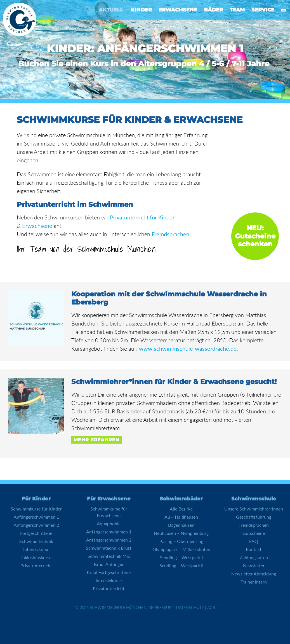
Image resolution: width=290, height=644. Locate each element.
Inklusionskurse (36, 557)
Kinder (141, 10)
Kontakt (254, 549)
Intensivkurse (36, 549)
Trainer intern (254, 582)
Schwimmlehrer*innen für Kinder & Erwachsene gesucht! (174, 382)
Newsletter (254, 565)
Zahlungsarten (254, 557)
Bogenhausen (181, 525)
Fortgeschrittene (36, 533)
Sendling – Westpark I (181, 557)
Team (237, 10)
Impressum (161, 607)
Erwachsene (178, 10)
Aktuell (111, 10)
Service (263, 10)
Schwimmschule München (118, 607)
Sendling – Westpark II (181, 565)
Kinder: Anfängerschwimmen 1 (145, 49)
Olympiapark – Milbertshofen (181, 549)
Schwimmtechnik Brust (109, 548)
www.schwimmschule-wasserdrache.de (188, 348)
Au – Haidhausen (181, 517)
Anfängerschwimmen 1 (36, 517)
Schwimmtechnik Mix (109, 556)
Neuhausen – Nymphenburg (181, 533)
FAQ (254, 541)
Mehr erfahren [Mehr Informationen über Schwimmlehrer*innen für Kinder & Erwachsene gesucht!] (96, 440)
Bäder (213, 10)
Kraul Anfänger (109, 564)
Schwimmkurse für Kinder (36, 509)
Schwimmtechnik (36, 541)
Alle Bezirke (181, 509)
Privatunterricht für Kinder (142, 217)
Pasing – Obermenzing (181, 541)
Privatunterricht (36, 565)
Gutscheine (254, 533)
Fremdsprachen (170, 234)
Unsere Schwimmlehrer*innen (254, 509)
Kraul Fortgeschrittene (109, 572)
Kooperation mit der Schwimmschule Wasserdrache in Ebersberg (169, 298)
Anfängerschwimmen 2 (36, 525)
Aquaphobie (109, 524)
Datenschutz (190, 607)
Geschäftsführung (254, 517)
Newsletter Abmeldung (254, 574)
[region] (145, 50)
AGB (211, 607)
